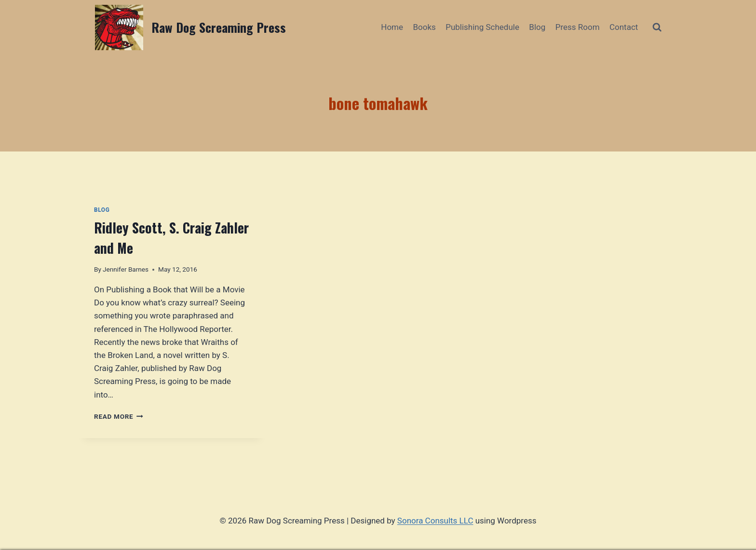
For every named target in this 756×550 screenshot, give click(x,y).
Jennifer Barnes (126, 269)
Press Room (578, 27)
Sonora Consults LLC (435, 521)
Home (392, 27)
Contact (624, 27)
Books (424, 27)
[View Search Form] (657, 27)
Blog (537, 27)
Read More (119, 416)
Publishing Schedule (482, 27)
